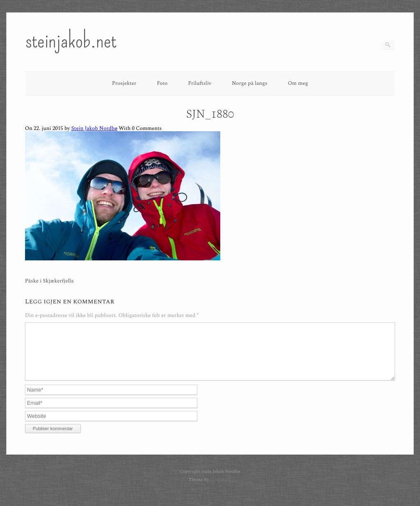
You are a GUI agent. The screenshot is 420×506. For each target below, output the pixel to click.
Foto (162, 83)
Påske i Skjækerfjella (49, 281)
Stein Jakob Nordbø (94, 128)
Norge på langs (249, 83)
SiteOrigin (220, 489)
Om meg (298, 83)
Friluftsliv (200, 83)
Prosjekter (124, 83)
